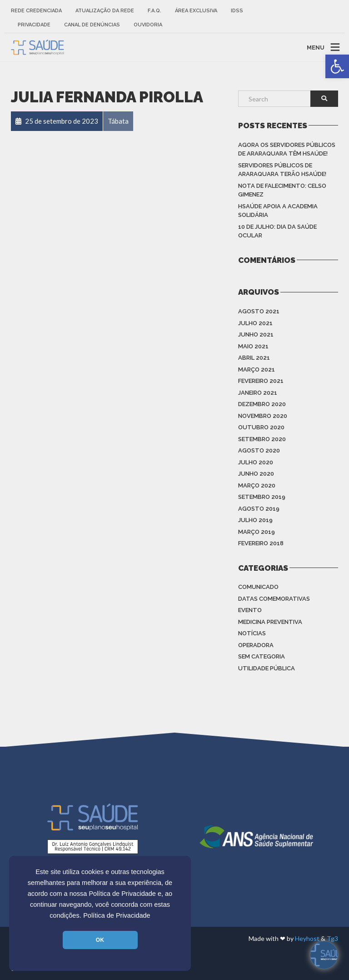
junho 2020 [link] (256, 474)
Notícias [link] (252, 633)
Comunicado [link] (258, 587)
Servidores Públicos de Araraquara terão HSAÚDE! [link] (282, 170)
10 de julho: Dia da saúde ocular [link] (277, 231)
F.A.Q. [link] (155, 11)
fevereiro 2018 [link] (261, 543)
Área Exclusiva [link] (196, 11)
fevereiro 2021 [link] (261, 381)
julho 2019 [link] (255, 520)
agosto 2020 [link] (259, 450)
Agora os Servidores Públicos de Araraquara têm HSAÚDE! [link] (287, 149)
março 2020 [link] (257, 485)
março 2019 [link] (257, 532)
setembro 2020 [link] (262, 439)
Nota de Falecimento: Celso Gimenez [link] (282, 190)
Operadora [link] (256, 645)
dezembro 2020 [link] (262, 404)
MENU (316, 47)
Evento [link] (250, 610)
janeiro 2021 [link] (258, 393)
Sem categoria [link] (262, 656)
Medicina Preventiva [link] (270, 622)
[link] (337, 66)
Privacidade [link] (34, 25)
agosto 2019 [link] (259, 509)
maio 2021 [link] (253, 346)
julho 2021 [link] (255, 323)
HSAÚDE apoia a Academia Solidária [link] (278, 211)
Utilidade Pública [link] (267, 668)
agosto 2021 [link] (259, 311)
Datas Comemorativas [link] (274, 599)
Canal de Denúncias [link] (92, 25)
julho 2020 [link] (256, 462)
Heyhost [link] (307, 938)
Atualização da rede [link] (105, 11)
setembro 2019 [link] (262, 497)
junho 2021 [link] (256, 334)
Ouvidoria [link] (148, 25)
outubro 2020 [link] (261, 427)
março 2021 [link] (257, 369)
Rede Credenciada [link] (36, 11)
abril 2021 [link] (254, 358)
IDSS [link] (237, 11)
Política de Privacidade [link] (117, 915)
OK (100, 940)
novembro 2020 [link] (263, 416)
